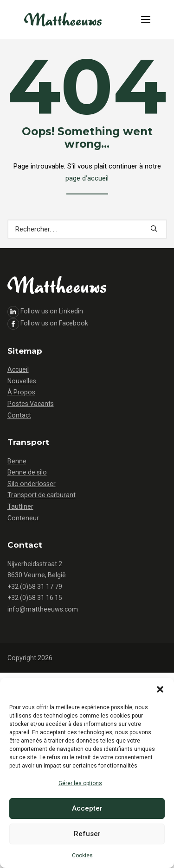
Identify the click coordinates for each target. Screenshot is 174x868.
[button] (160, 689)
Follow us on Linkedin (52, 311)
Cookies (82, 856)
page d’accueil (87, 178)
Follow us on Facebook (54, 323)
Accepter (87, 808)
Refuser (87, 834)
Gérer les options (80, 783)
